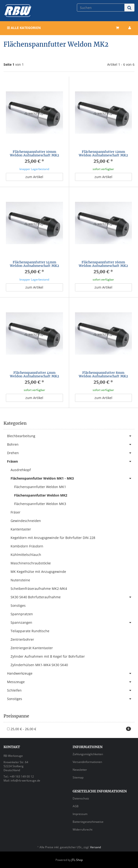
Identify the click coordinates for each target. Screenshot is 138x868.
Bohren (71, 444)
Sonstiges (18, 605)
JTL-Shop (77, 860)
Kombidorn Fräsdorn (27, 546)
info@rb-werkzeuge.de (25, 780)
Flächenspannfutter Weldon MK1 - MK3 (73, 478)
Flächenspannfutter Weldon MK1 (40, 487)
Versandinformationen (87, 762)
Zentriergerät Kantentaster (32, 648)
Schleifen (71, 690)
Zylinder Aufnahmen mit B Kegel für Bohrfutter (48, 656)
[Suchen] (101, 8)
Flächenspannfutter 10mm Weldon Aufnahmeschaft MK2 (34, 153)
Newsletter (80, 770)
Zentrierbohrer (22, 639)
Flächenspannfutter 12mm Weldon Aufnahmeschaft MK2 (103, 153)
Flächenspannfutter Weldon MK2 (41, 495)
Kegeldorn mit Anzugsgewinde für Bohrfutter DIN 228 (53, 538)
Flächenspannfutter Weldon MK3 (40, 504)
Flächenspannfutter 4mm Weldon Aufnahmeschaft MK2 (34, 374)
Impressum (80, 814)
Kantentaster (21, 529)
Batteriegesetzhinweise (88, 822)
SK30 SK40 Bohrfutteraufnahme (73, 597)
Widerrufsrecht (83, 829)
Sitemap (78, 777)
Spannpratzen (22, 614)
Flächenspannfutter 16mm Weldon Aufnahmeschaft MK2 (103, 264)
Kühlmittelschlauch (26, 555)
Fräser (16, 512)
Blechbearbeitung (71, 436)
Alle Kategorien (24, 28)
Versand (95, 847)
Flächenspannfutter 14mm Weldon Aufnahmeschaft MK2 (34, 264)
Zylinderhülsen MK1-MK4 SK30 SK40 (39, 665)
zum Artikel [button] (34, 177)
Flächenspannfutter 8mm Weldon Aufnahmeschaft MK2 (103, 374)
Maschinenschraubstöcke (31, 563)
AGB (76, 806)
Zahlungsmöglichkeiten (88, 754)
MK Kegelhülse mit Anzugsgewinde (38, 572)
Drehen (71, 453)
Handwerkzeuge (71, 673)
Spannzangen (73, 623)
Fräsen (71, 461)
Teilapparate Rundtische (30, 631)
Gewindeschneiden (26, 521)
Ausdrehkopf (21, 470)
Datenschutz (81, 798)
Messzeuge (71, 682)
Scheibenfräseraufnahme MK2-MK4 (39, 589)
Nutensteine (20, 580)
